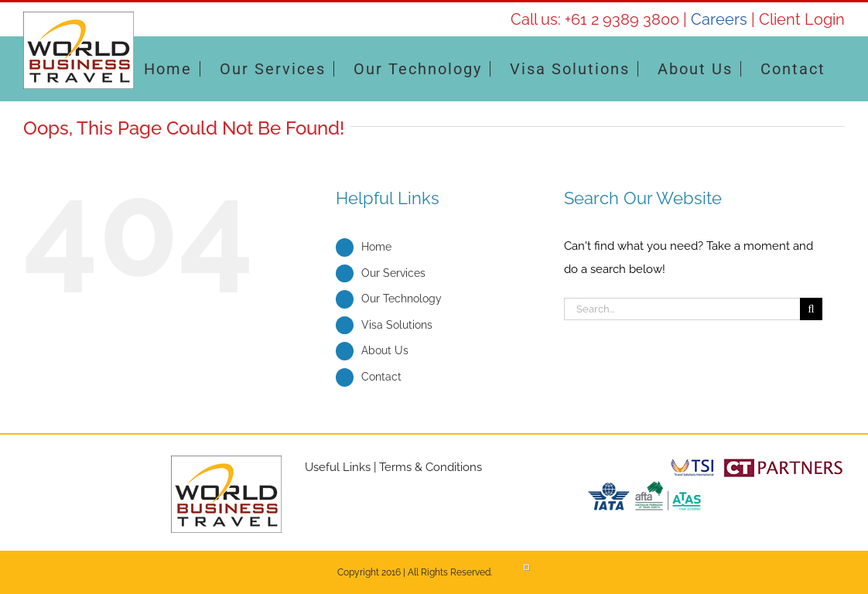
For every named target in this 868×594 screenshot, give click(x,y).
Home (376, 247)
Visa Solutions (397, 325)
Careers (719, 19)
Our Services (393, 273)
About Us (385, 350)
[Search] (811, 309)
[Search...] (682, 309)
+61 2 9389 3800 (622, 19)
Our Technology (402, 299)
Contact (381, 377)
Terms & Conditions (431, 467)
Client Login (802, 19)
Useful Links (338, 467)
